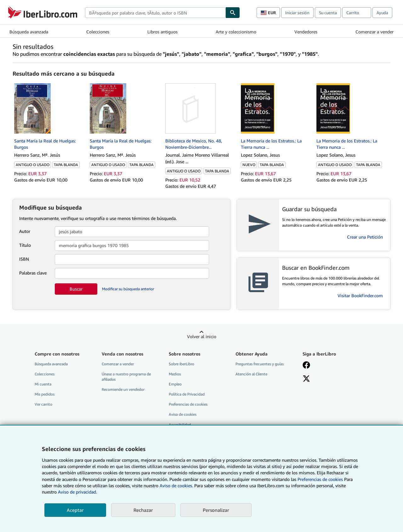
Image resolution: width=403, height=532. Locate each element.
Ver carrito (43, 404)
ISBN (24, 259)
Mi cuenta (43, 384)
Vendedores (306, 32)
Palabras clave (33, 273)
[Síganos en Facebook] (306, 366)
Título (25, 245)
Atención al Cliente (251, 374)
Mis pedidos (45, 394)
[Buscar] (233, 13)
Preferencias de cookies (320, 479)
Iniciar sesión (297, 13)
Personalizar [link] (216, 510)
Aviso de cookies (183, 414)
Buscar (76, 289)
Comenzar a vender (375, 32)
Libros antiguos (162, 32)
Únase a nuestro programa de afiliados (126, 377)
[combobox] (155, 13)
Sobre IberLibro (182, 364)
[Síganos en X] (306, 379)
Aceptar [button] (75, 510)
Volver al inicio (202, 336)
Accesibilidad (180, 425)
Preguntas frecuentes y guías (260, 364)
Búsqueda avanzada (29, 32)
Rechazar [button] (143, 510)
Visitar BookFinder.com (360, 295)
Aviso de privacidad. (77, 492)
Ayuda (382, 13)
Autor (25, 231)
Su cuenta (328, 13)
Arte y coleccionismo (236, 32)
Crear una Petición (365, 237)
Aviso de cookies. (176, 486)
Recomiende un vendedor (123, 389)
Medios (175, 374)
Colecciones (98, 32)
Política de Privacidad (187, 394)
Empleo (175, 384)
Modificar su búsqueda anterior (128, 289)
